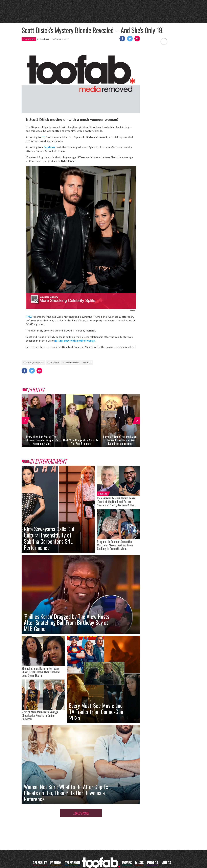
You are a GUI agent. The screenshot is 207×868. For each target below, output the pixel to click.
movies (66, 16)
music (78, 16)
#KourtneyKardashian (33, 362)
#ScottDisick (53, 362)
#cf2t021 (87, 362)
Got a (170, 16)
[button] (25, 421)
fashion (130, 16)
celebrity (32, 16)
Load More (81, 813)
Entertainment (29, 39)
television (50, 16)
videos (159, 16)
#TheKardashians (71, 362)
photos (145, 16)
